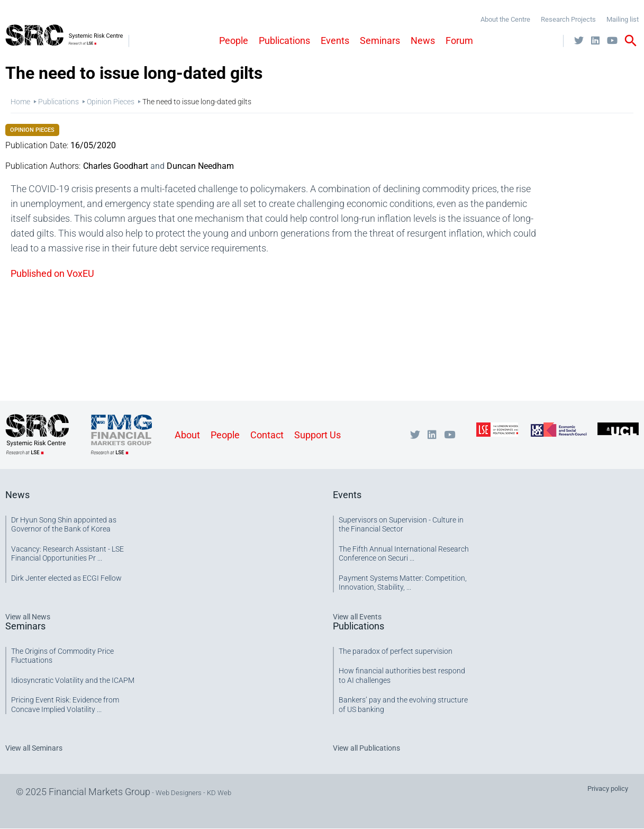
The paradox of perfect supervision (396, 651)
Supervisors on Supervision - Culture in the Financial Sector (401, 525)
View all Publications (366, 748)
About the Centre (505, 19)
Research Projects (568, 19)
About (187, 435)
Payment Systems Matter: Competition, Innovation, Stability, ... (403, 583)
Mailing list (623, 19)
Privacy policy (608, 789)
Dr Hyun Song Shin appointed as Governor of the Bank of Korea (64, 525)
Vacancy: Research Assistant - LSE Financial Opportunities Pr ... (67, 554)
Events (335, 40)
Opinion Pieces (111, 102)
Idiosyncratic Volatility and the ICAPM (73, 680)
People (234, 40)
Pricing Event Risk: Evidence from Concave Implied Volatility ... (65, 705)
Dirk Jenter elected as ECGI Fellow (66, 578)
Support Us (318, 435)
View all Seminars (34, 748)
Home (20, 102)
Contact (267, 435)
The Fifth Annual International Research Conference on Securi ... (404, 554)
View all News (28, 617)
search (631, 41)
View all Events (357, 617)
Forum (459, 40)
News (423, 40)
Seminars (380, 40)
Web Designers (179, 793)
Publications (284, 40)
